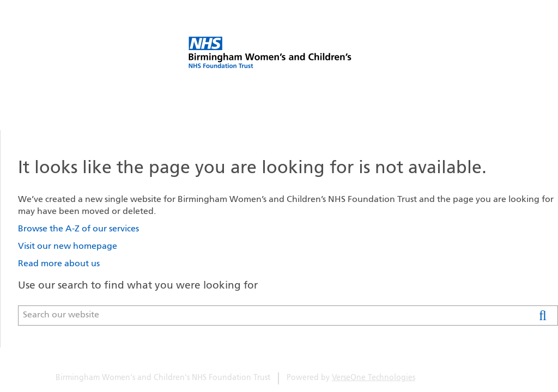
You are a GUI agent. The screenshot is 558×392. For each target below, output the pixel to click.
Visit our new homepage (68, 247)
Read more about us (59, 264)
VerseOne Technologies (374, 378)
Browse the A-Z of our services (78, 229)
